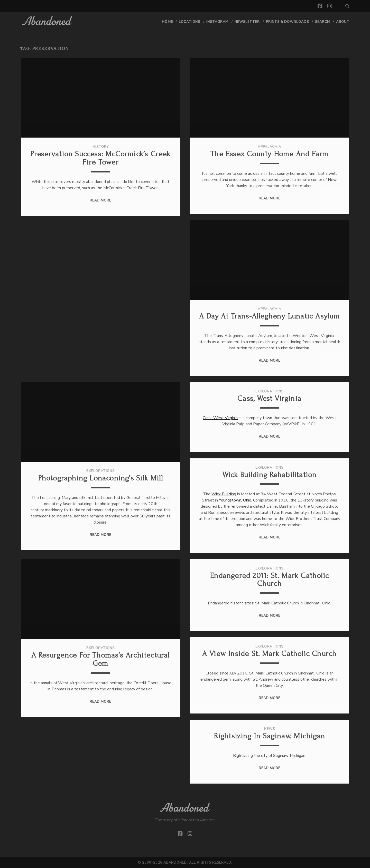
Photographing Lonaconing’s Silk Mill (101, 478)
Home (167, 22)
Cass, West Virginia (269, 398)
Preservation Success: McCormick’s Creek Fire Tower (101, 158)
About (343, 22)
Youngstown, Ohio (235, 500)
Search (322, 22)
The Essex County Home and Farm (269, 154)
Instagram (217, 22)
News (270, 729)
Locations (189, 22)
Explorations (100, 471)
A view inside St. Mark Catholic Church (270, 654)
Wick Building (224, 494)
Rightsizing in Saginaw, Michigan (270, 736)
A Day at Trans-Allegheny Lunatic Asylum (270, 316)
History (101, 147)
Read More (100, 200)
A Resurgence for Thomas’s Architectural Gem (101, 659)
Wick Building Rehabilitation (270, 475)
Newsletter (247, 22)
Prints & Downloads (288, 22)
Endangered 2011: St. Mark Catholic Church (269, 580)
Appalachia (269, 147)
